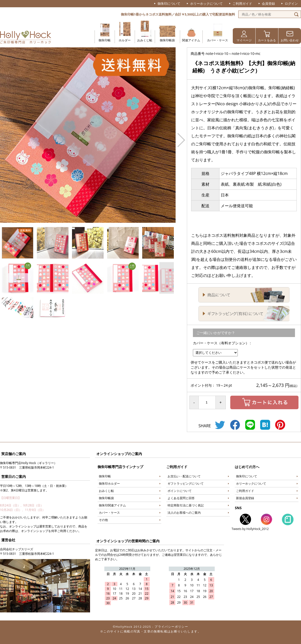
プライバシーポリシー (171, 627)
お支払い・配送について (184, 476)
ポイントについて (180, 491)
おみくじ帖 (145, 40)
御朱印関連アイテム (112, 505)
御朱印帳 (105, 40)
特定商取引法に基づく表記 (186, 505)
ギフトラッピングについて (186, 484)
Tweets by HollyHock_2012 (250, 529)
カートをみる (267, 40)
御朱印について (169, 4)
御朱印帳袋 (167, 40)
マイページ (244, 40)
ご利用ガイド (242, 4)
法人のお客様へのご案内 (184, 513)
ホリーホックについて (206, 4)
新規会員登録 (245, 498)
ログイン (291, 4)
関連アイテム (191, 40)
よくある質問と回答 (181, 498)
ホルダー (125, 40)
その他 (103, 520)
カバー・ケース (217, 40)
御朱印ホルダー (109, 484)
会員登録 (268, 4)
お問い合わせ (290, 40)
